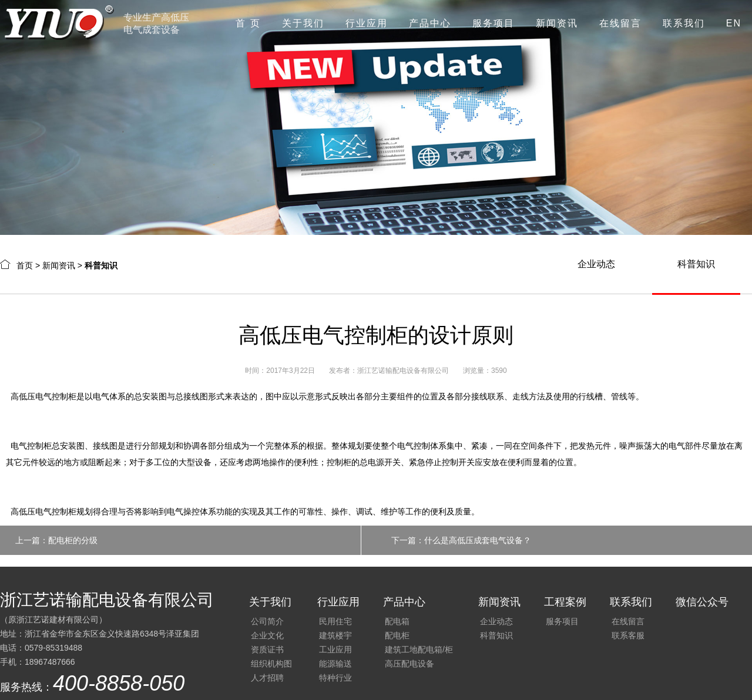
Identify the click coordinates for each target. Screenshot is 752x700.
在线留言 (620, 23)
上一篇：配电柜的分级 (56, 540)
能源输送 (335, 664)
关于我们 (303, 23)
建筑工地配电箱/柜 (419, 649)
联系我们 (684, 23)
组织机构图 (271, 664)
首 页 (248, 23)
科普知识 (696, 264)
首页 (25, 265)
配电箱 (397, 621)
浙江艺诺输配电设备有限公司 (403, 371)
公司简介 (267, 621)
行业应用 (367, 23)
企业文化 (267, 635)
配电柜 (397, 635)
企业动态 (596, 264)
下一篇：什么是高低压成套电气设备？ (461, 540)
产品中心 (430, 23)
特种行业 (335, 678)
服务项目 (493, 23)
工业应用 (335, 649)
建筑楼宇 (335, 635)
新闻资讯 (557, 23)
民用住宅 (335, 621)
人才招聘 (267, 678)
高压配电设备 (409, 664)
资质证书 (267, 649)
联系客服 (628, 635)
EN (734, 23)
